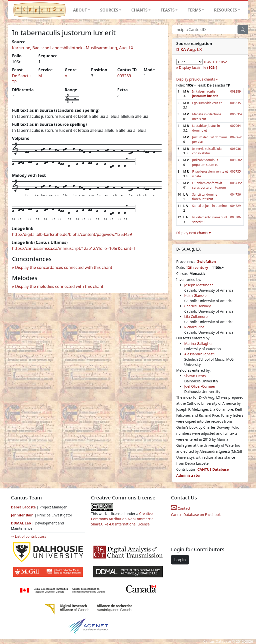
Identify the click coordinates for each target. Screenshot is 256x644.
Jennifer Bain (23, 515)
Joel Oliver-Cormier (200, 386)
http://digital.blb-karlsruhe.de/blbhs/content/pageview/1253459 (72, 234)
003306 (235, 217)
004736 (235, 194)
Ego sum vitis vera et (207, 103)
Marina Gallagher (198, 344)
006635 (235, 103)
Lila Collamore (196, 316)
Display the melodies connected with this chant (59, 286)
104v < (209, 62)
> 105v (221, 62)
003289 (124, 76)
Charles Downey (197, 306)
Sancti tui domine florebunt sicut (205, 197)
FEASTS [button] (168, 10)
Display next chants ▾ (193, 233)
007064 (235, 126)
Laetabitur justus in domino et (206, 128)
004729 (235, 206)
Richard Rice (194, 327)
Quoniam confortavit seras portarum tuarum (209, 185)
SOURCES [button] (109, 10)
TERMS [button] (194, 10)
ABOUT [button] (80, 10)
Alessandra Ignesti (199, 354)
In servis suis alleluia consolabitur (207, 151)
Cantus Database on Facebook (196, 515)
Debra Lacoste (23, 507)
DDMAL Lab (21, 523)
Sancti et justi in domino (209, 206)
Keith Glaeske (195, 295)
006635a (236, 114)
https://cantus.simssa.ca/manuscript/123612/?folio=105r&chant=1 (74, 248)
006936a (236, 160)
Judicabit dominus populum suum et (205, 162)
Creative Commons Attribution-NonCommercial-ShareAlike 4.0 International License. (123, 519)
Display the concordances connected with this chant (64, 267)
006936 (235, 149)
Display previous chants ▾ (197, 79)
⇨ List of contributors (28, 536)
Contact (181, 508)
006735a (236, 183)
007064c (236, 137)
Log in (180, 560)
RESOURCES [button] (225, 10)
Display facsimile (198, 67)
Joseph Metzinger (199, 285)
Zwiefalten (206, 261)
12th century (197, 267)
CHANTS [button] (139, 10)
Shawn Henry (195, 376)
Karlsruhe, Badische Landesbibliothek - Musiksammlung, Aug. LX (73, 48)
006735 (235, 171)
